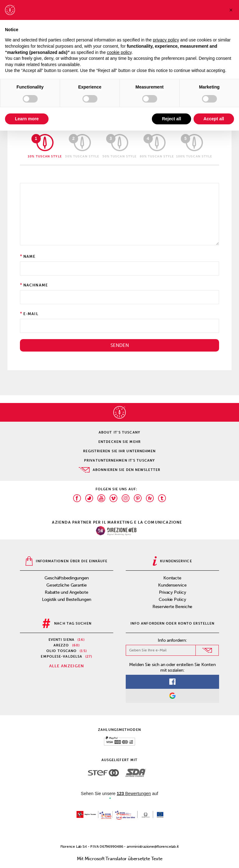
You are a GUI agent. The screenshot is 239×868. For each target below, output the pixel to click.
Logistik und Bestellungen (67, 599)
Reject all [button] (171, 119)
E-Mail (31, 314)
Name (30, 257)
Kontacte (172, 578)
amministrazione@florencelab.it (153, 846)
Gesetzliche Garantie (67, 585)
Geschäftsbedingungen (67, 578)
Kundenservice (172, 585)
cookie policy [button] (119, 52)
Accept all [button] (214, 119)
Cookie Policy (172, 599)
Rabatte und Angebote (67, 592)
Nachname (36, 285)
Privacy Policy (173, 592)
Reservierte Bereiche (173, 607)
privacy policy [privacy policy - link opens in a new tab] (166, 40)
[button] (231, 10)
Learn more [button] (27, 119)
